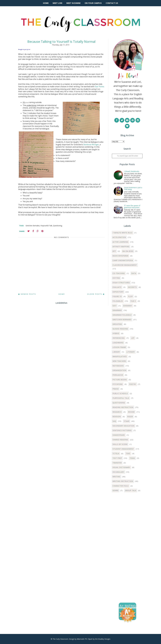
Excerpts (132, 287)
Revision (117, 417)
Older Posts (96, 294)
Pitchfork (118, 384)
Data (134, 273)
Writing (116, 477)
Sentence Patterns (122, 430)
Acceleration (119, 237)
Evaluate (117, 287)
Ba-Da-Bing (128, 251)
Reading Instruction (123, 407)
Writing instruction (123, 481)
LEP (133, 338)
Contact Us (112, 3)
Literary (131, 352)
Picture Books (120, 380)
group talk (131, 490)
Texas (132, 458)
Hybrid (116, 333)
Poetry (133, 384)
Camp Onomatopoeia (123, 260)
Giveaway (128, 306)
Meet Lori (57, 3)
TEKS (128, 453)
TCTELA (116, 453)
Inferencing (119, 338)
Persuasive (118, 375)
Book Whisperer (120, 256)
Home (46, 3)
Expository (118, 292)
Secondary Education (123, 426)
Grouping (117, 324)
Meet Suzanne (73, 3)
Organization (119, 370)
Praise (116, 389)
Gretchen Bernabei (33, 226)
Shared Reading (120, 440)
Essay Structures (121, 283)
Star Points (99, 87)
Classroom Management (125, 265)
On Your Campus (93, 3)
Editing (116, 278)
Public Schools (120, 393)
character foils (121, 486)
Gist (115, 306)
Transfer (117, 463)
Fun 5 (133, 301)
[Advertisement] (127, 531)
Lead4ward (118, 343)
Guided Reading (120, 329)
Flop (130, 296)
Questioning (58, 226)
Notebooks (118, 366)
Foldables (118, 301)
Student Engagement (123, 449)
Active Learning (120, 242)
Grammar (117, 310)
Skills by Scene (120, 444)
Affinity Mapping (121, 247)
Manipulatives (120, 356)
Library (116, 352)
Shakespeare (119, 435)
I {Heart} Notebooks (132, 171)
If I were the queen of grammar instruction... (132, 207)
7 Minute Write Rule (122, 233)
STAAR (127, 421)
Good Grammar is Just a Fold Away (133, 188)
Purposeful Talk (46, 226)
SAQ (114, 421)
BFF (114, 251)
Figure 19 (117, 296)
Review (131, 412)
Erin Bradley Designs (103, 639)
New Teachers (119, 361)
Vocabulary (118, 472)
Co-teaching (119, 273)
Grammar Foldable (122, 315)
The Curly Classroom (60, 639)
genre (116, 490)
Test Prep (117, 458)
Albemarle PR (82, 639)
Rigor (130, 417)
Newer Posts (27, 294)
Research (117, 412)
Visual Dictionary (121, 467)
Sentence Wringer (91, 145)
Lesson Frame (119, 347)
